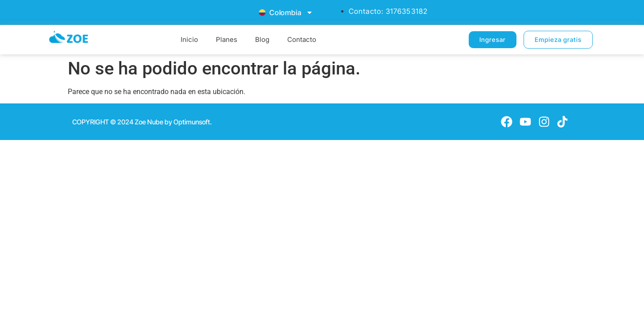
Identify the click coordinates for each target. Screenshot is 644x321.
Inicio (189, 39)
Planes (227, 39)
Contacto (302, 39)
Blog (262, 39)
